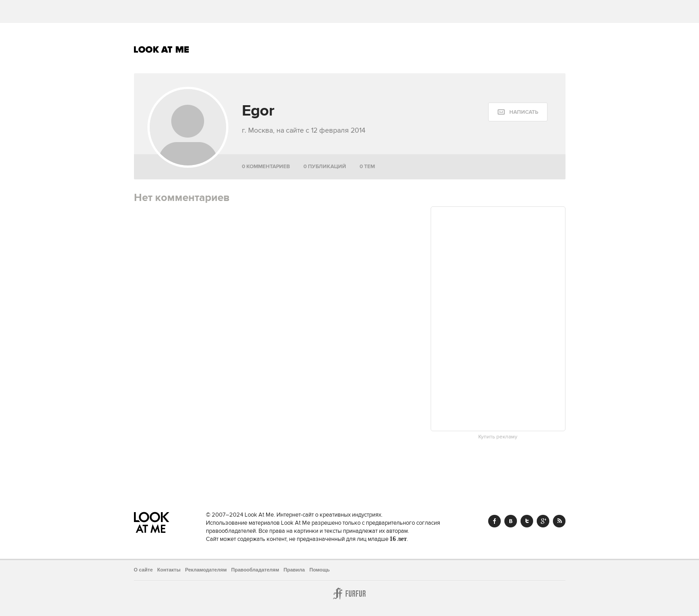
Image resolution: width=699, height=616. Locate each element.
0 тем (367, 167)
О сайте (143, 570)
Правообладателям (255, 570)
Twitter (527, 521)
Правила (294, 570)
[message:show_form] (518, 112)
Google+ (543, 521)
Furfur (350, 594)
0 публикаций (325, 167)
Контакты (169, 570)
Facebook (494, 521)
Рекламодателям (206, 570)
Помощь (319, 570)
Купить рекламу (498, 437)
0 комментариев (266, 167)
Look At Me (162, 49)
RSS (559, 521)
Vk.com (511, 521)
